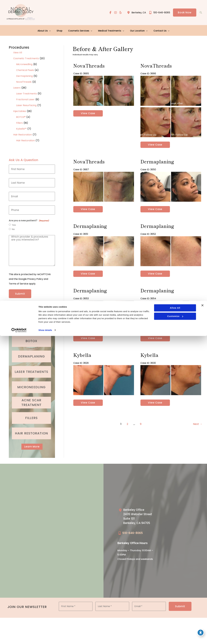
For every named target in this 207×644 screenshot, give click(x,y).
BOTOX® (21, 116)
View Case (88, 114)
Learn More (32, 445)
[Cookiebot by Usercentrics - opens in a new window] (19, 638)
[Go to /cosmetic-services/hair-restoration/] (31, 431)
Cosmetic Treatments (26, 58)
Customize (175, 624)
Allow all (175, 616)
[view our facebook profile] (110, 13)
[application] (51, 30)
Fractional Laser (25, 99)
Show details (45, 638)
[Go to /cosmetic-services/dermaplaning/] (31, 355)
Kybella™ (21, 128)
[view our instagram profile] (115, 13)
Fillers (19, 122)
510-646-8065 (133, 532)
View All (18, 52)
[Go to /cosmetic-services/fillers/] (31, 416)
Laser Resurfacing (26, 105)
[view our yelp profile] (120, 13)
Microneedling (24, 64)
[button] (184, 13)
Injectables (20, 111)
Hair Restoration (23, 134)
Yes (14, 224)
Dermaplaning (24, 75)
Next (198, 432)
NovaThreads (24, 81)
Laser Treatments (26, 93)
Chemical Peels (25, 70)
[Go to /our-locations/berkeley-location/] (139, 516)
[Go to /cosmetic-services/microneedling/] (31, 385)
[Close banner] (202, 614)
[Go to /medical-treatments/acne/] (31, 401)
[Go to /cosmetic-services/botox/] (31, 339)
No (13, 229)
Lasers (17, 87)
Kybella (82, 361)
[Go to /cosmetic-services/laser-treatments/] (31, 370)
